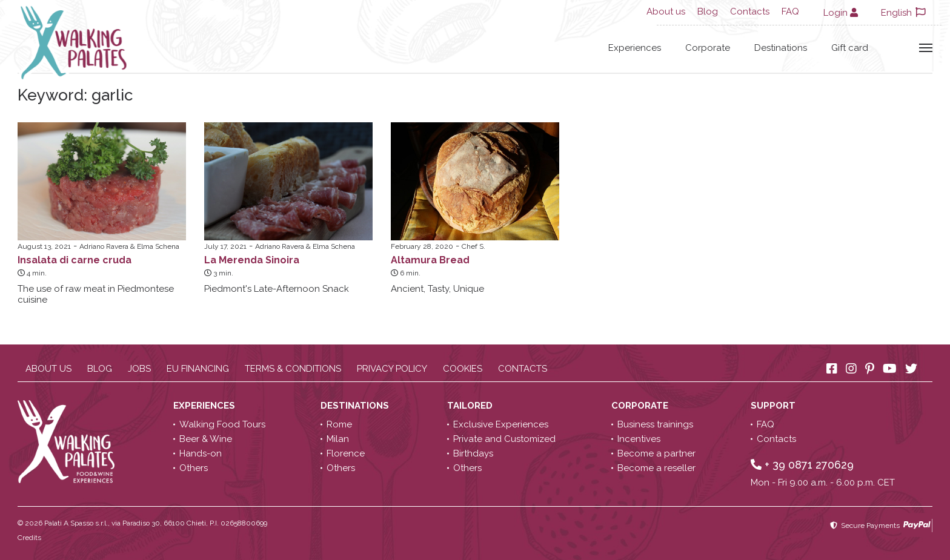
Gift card (850, 48)
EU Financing (198, 369)
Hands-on (201, 453)
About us (666, 12)
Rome (339, 424)
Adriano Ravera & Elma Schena (129, 246)
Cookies (463, 369)
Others (194, 468)
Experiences (635, 48)
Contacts (750, 12)
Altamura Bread (430, 260)
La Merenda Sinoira (252, 260)
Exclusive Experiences (501, 424)
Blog (708, 12)
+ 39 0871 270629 (802, 465)
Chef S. (473, 246)
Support (774, 406)
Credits (29, 538)
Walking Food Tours (222, 424)
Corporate (708, 48)
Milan (338, 439)
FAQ (790, 12)
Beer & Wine (206, 439)
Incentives (639, 439)
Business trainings (655, 424)
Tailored (471, 406)
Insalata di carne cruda (75, 260)
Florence (346, 453)
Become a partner (656, 453)
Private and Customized (504, 439)
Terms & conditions (293, 369)
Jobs (139, 369)
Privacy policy (392, 369)
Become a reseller (656, 468)
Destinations (781, 48)
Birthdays (473, 453)
